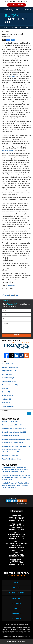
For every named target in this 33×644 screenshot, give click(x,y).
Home (5, 27)
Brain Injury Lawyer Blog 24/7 (12, 425)
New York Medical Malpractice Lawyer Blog (16, 439)
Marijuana (7, 399)
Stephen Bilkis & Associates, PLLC (21, 637)
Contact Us (16, 27)
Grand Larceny (9, 378)
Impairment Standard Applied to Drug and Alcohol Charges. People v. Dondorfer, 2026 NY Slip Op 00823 (16, 477)
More (27, 27)
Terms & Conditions (16, 593)
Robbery (6, 392)
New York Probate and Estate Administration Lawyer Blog (11, 451)
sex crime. (16, 212)
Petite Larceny (8, 396)
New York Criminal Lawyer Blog (17, 19)
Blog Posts (16, 619)
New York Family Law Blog (11, 436)
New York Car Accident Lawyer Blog (14, 429)
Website (16, 588)
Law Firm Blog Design (16, 641)
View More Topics (8, 406)
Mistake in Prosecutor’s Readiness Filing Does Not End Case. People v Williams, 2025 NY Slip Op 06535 (15, 485)
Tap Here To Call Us (16, 5)
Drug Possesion (9, 371)
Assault (6, 403)
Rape (5, 388)
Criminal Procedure (10, 367)
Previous (5, 295)
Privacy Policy (17, 598)
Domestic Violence (8, 150)
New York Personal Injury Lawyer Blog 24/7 (16, 446)
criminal (12, 76)
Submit (16, 335)
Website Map (16, 614)
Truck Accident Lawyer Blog (11, 459)
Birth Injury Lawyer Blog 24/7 (11, 421)
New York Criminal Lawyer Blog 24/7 (14, 432)
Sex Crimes (8, 364)
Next (17, 295)
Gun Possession (9, 381)
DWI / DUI (7, 374)
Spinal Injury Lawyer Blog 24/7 (12, 455)
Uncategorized (11, 285)
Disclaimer (17, 603)
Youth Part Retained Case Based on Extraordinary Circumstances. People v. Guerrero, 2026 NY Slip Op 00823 (15, 470)
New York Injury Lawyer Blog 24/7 (13, 443)
